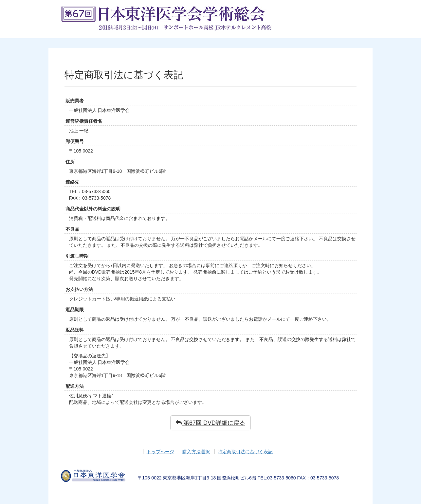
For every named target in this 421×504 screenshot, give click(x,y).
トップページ (160, 452)
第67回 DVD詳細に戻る (210, 423)
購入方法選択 (196, 452)
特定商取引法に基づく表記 (245, 452)
